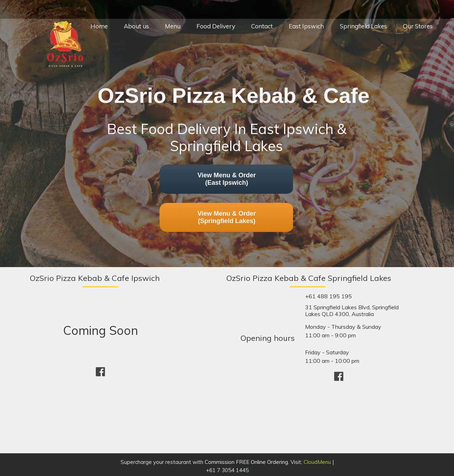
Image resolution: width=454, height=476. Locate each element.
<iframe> (332, 416)
